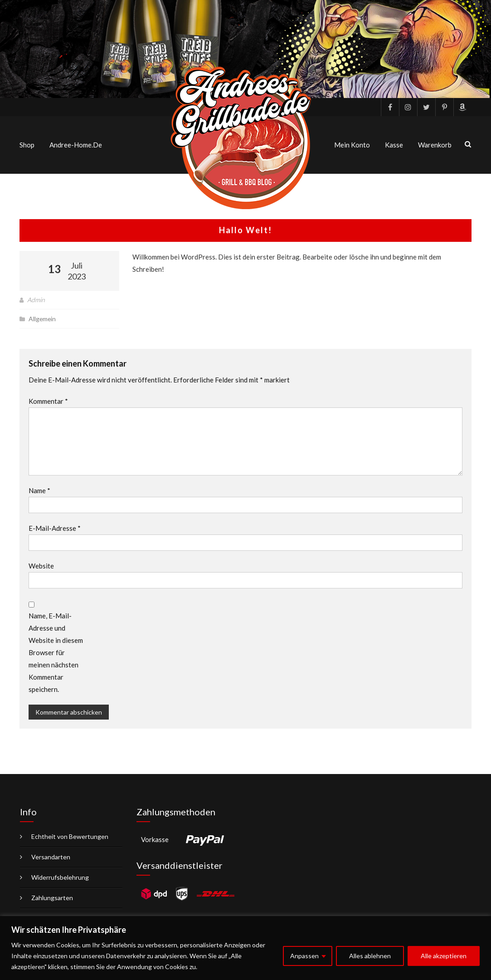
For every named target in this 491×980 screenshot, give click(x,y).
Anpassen (304, 956)
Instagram (408, 107)
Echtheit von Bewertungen (70, 836)
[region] (245, 948)
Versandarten (51, 857)
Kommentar (48, 401)
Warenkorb (435, 145)
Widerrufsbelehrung (60, 877)
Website (41, 566)
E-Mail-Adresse (55, 528)
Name (39, 490)
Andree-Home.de (76, 145)
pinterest (444, 107)
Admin (36, 300)
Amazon (462, 107)
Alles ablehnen (370, 956)
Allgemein (43, 319)
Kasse (394, 145)
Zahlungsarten (52, 898)
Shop (27, 145)
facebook (390, 107)
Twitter (426, 107)
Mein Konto (352, 145)
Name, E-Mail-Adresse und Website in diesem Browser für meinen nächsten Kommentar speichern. (56, 652)
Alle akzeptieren (444, 956)
